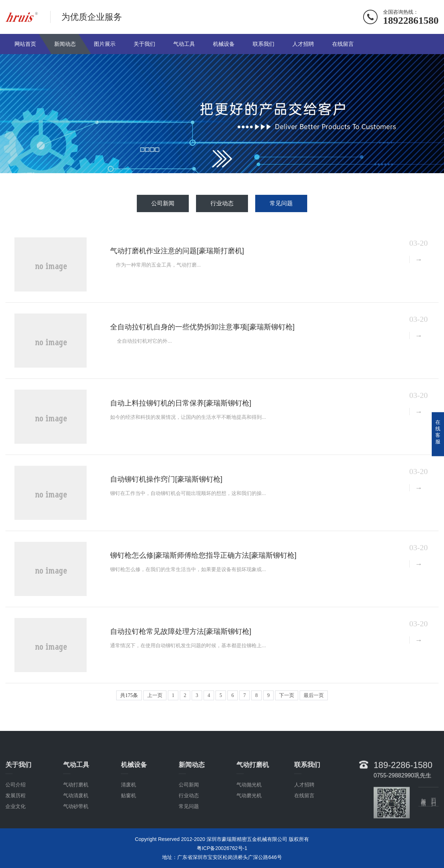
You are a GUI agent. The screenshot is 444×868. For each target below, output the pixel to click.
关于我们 (144, 44)
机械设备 (224, 44)
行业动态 (222, 203)
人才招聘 (303, 44)
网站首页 (25, 44)
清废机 (129, 809)
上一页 (155, 695)
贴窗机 (129, 820)
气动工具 (184, 44)
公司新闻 (163, 203)
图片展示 (105, 44)
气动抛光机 (249, 809)
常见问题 (281, 203)
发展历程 (16, 820)
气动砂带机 (76, 830)
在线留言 (343, 44)
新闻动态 (65, 44)
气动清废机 (76, 820)
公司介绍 (16, 809)
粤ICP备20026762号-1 (222, 848)
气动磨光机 (249, 820)
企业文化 (16, 830)
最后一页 (314, 695)
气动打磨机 (76, 809)
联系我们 (264, 44)
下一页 (287, 695)
